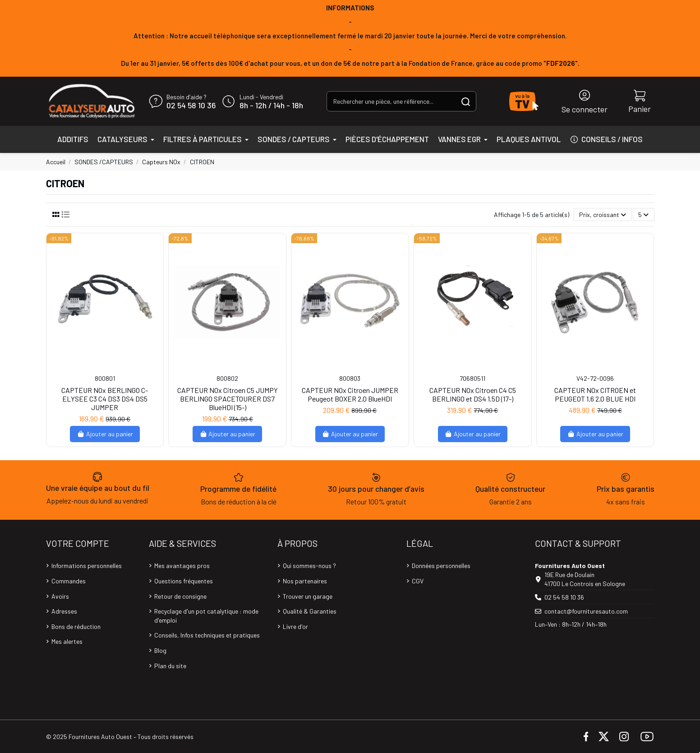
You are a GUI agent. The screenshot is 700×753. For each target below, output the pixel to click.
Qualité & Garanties (310, 611)
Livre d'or (295, 626)
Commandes (69, 581)
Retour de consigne (180, 596)
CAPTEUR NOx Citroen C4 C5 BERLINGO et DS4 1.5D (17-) (473, 394)
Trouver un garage (308, 596)
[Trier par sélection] (603, 215)
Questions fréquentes (184, 581)
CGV (418, 581)
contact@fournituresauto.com (586, 611)
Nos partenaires (305, 581)
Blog (160, 650)
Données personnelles (441, 566)
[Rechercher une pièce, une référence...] (466, 101)
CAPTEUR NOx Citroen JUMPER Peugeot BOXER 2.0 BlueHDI (350, 394)
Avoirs (60, 596)
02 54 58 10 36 (191, 106)
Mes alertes (67, 641)
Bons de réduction (76, 626)
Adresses (64, 611)
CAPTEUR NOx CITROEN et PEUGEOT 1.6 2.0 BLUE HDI (595, 394)
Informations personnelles (87, 566)
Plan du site (170, 666)
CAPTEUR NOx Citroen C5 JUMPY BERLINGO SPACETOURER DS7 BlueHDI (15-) (228, 399)
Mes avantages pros (182, 566)
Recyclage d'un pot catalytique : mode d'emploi (206, 616)
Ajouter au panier (105, 434)
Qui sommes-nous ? (309, 566)
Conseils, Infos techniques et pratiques (207, 635)
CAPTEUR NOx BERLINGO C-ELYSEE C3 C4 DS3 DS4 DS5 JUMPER (105, 399)
